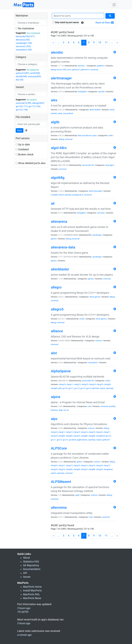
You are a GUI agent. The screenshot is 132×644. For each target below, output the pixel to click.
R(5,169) (20, 80)
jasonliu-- (82, 66)
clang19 (62, 469)
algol (111, 165)
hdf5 (64, 70)
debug (53, 70)
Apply (20, 130)
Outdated (22, 149)
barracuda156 (88, 165)
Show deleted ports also (31, 163)
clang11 (70, 384)
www (102, 213)
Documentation (32, 569)
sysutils (101, 92)
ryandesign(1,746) (24, 43)
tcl (68, 410)
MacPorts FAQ (31, 594)
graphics (101, 66)
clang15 (100, 384)
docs (69, 70)
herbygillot (82, 92)
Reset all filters (105, 23)
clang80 (84, 436)
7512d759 (23, 612)
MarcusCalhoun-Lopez (87, 135)
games (54, 239)
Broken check (25, 154)
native (61, 195)
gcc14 (89, 388)
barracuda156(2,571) (25, 36)
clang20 (107, 384)
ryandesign (97, 235)
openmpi (110, 388)
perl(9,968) (35, 73)
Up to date (23, 145)
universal (94, 70)
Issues (27, 577)
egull (77, 495)
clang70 (77, 436)
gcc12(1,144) (22, 110)
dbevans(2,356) (23, 40)
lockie (82, 319)
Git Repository (31, 565)
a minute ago (24, 635)
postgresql (77, 195)
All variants (32, 100)
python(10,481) (23, 73)
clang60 (69, 436)
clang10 (62, 384)
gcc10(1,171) (22, 106)
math (110, 135)
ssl (65, 410)
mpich (103, 388)
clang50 (62, 436)
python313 (85, 70)
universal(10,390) (24, 103)
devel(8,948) (21, 76)
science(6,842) (34, 76)
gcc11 (71, 388)
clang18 (54, 436)
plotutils (68, 195)
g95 (60, 388)
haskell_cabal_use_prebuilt (62, 113)
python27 (76, 70)
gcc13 (83, 388)
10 (100, 42)
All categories (33, 70)
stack (112, 110)
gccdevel (72, 440)
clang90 (54, 388)
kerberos (54, 410)
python (95, 363)
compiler (54, 195)
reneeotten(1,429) (24, 50)
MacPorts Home (32, 587)
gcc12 (77, 388)
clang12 (77, 384)
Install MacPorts (32, 591)
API (25, 573)
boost (59, 70)
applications (82, 440)
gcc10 (65, 388)
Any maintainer (34, 33)
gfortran (96, 388)
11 (106, 42)
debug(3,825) (38, 103)
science (99, 341)
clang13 (85, 384)
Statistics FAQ (31, 562)
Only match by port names (66, 22)
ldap (61, 410)
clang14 (92, 384)
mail (90, 363)
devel (92, 110)
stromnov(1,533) (23, 46)
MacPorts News (32, 598)
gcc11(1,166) (35, 106)
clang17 (107, 432)
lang (107, 165)
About (26, 558)
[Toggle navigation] (114, 5)
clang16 (99, 432)
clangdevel (101, 436)
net (98, 213)
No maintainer (25, 28)
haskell (97, 110)
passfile (112, 406)
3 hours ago (24, 623)
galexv (79, 462)
